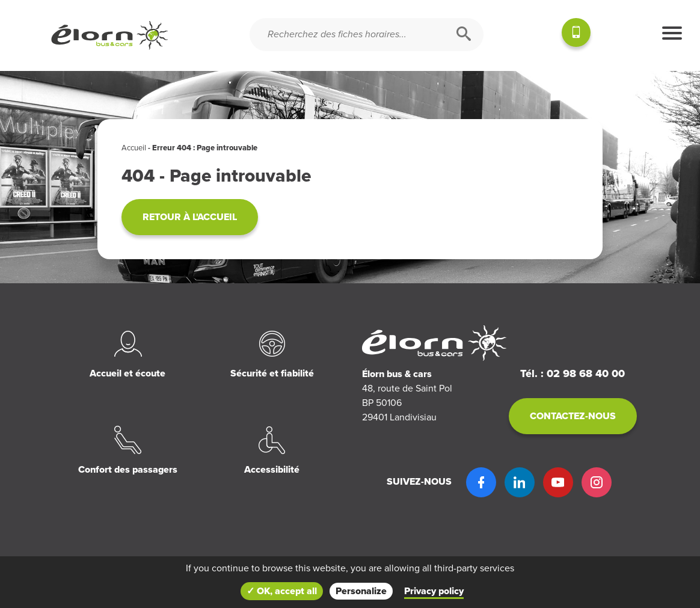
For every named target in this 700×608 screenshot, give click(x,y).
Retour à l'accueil (190, 217)
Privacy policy (434, 591)
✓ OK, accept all (282, 591)
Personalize (361, 591)
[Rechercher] (464, 35)
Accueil (134, 148)
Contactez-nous (573, 416)
